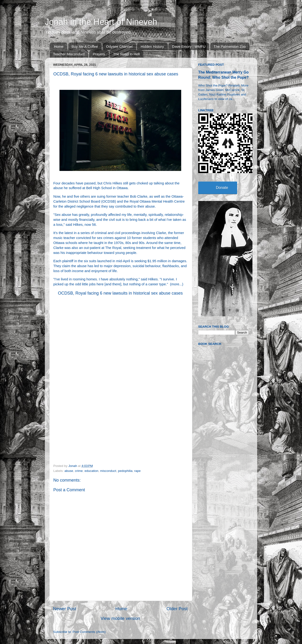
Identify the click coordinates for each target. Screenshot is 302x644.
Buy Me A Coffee (85, 46)
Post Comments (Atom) (89, 632)
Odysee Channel (119, 46)
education (91, 471)
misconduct (108, 471)
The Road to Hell (127, 54)
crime (79, 471)
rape (137, 471)
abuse (69, 471)
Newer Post (65, 609)
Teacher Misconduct (69, 54)
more (175, 284)
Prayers (99, 54)
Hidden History (152, 46)
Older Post (177, 609)
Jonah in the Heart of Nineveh (101, 22)
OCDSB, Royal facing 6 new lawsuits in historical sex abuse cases (120, 293)
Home (59, 46)
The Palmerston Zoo (230, 46)
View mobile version (120, 618)
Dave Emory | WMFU (189, 46)
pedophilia (125, 471)
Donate (222, 188)
